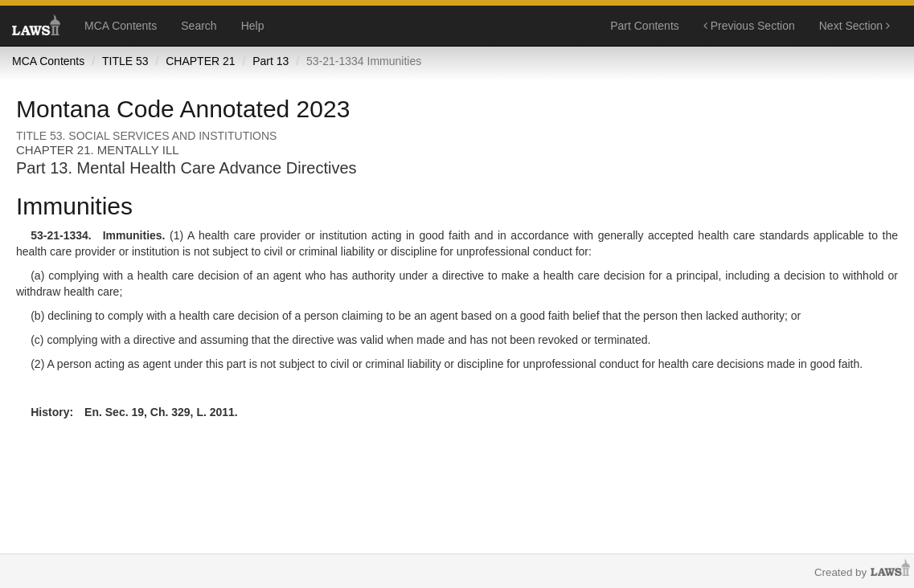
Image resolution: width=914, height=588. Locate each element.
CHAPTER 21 (200, 61)
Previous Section (749, 26)
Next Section (855, 26)
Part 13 (271, 61)
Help (253, 26)
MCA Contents (121, 26)
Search (199, 26)
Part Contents (645, 26)
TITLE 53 (125, 61)
